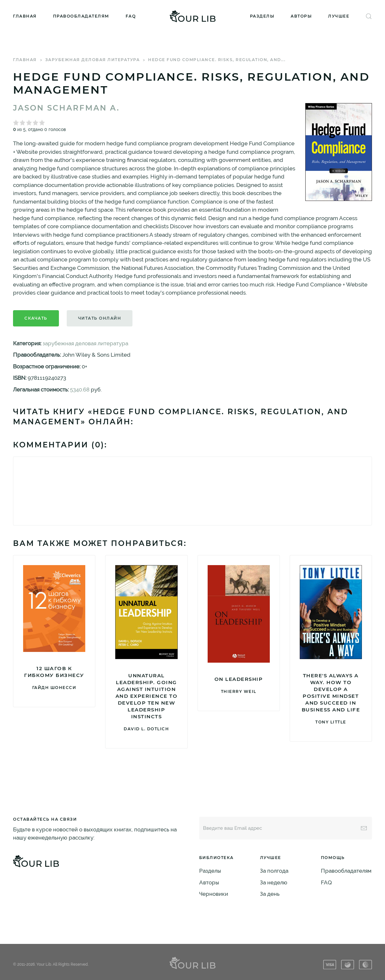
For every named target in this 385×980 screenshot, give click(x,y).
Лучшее (339, 16)
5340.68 (80, 390)
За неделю (274, 882)
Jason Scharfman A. (66, 108)
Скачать (36, 318)
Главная (25, 16)
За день (270, 894)
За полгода (274, 871)
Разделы (262, 16)
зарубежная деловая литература (93, 60)
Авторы (301, 16)
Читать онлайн (100, 318)
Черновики (214, 894)
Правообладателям (81, 16)
